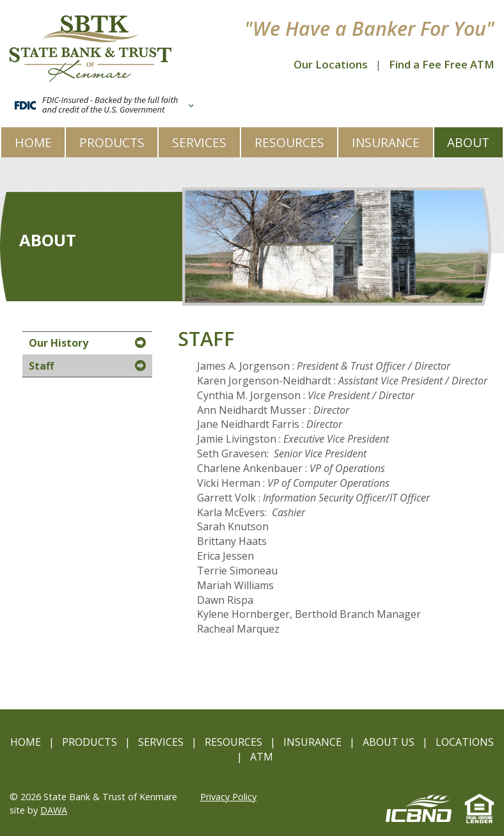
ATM (262, 757)
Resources (233, 742)
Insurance (312, 742)
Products (90, 742)
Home (26, 742)
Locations (465, 742)
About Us (389, 742)
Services (161, 742)
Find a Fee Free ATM (442, 64)
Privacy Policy (228, 797)
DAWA (54, 810)
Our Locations (331, 64)
